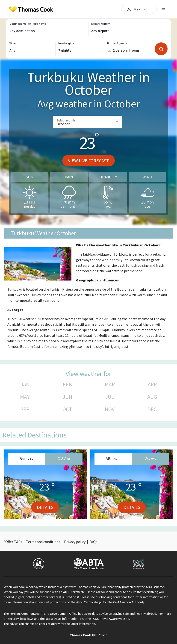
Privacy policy (75, 542)
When (13, 43)
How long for (66, 43)
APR (152, 384)
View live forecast (88, 161)
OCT (67, 409)
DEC (152, 409)
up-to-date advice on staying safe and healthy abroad (120, 614)
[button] (87, 122)
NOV (110, 409)
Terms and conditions (43, 542)
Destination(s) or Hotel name (28, 24)
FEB (67, 384)
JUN (67, 397)
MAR (110, 384)
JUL (110, 397)
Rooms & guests (117, 43)
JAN (25, 384)
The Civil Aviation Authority (126, 602)
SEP (25, 409)
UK (94, 635)
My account (139, 9)
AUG (152, 397)
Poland (103, 635)
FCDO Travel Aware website (110, 619)
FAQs (93, 542)
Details (45, 507)
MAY (25, 397)
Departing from (101, 24)
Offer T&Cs (14, 542)
